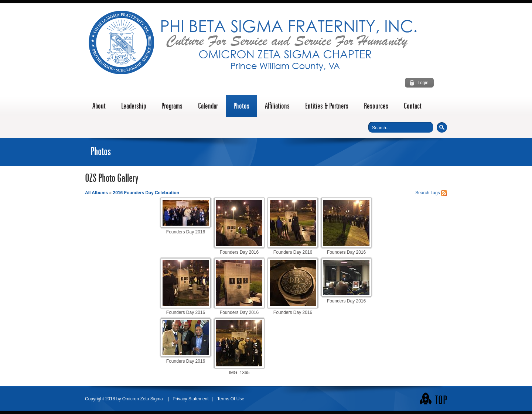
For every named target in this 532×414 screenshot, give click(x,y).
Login (423, 83)
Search (442, 127)
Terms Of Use (231, 399)
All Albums (96, 193)
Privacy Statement (190, 399)
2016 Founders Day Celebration (146, 193)
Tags (435, 193)
